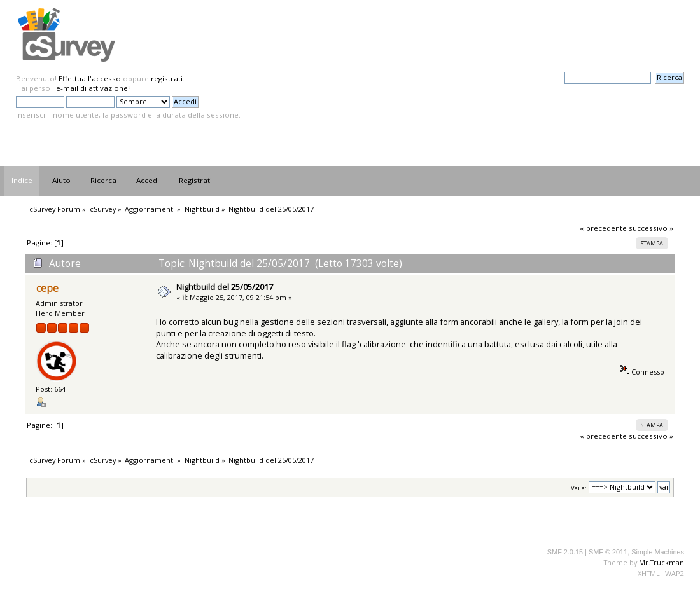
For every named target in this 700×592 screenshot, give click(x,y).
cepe (47, 288)
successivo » (651, 228)
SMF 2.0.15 (565, 552)
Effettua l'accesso (90, 79)
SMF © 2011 (608, 552)
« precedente (603, 228)
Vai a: (579, 487)
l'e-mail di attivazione (90, 88)
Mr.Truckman (661, 562)
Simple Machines (658, 552)
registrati (167, 79)
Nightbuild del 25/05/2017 (225, 287)
